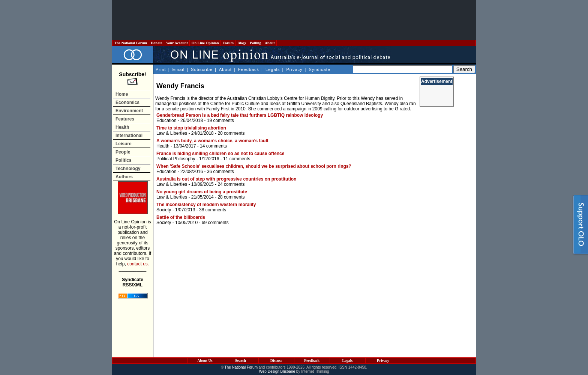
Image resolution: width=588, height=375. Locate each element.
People (123, 152)
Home (122, 94)
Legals (273, 69)
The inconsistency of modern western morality (206, 205)
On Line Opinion (205, 43)
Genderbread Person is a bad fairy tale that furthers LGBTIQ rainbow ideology (240, 115)
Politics (124, 160)
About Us (205, 361)
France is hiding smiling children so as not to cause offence (220, 154)
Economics (127, 102)
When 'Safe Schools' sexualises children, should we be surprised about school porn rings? (254, 166)
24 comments (231, 184)
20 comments (231, 133)
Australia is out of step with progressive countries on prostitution (226, 179)
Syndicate (320, 69)
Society (164, 210)
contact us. (138, 264)
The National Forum (131, 43)
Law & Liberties (172, 133)
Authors (124, 177)
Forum (228, 43)
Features (125, 119)
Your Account (177, 43)
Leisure (124, 144)
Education (166, 120)
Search (241, 361)
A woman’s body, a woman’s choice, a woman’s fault (212, 141)
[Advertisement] (294, 20)
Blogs (242, 43)
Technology (128, 169)
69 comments (215, 223)
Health (122, 127)
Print (161, 69)
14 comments (213, 146)
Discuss (276, 361)
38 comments (213, 210)
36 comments (220, 172)
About (270, 43)
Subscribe (202, 69)
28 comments (231, 197)
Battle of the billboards (181, 217)
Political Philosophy (176, 159)
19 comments (220, 120)
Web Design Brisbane (277, 371)
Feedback (249, 69)
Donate (157, 43)
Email (179, 69)
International (129, 136)
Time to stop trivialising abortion (191, 128)
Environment (129, 111)
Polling (256, 43)
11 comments (237, 159)
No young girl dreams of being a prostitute (202, 192)
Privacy (294, 69)
